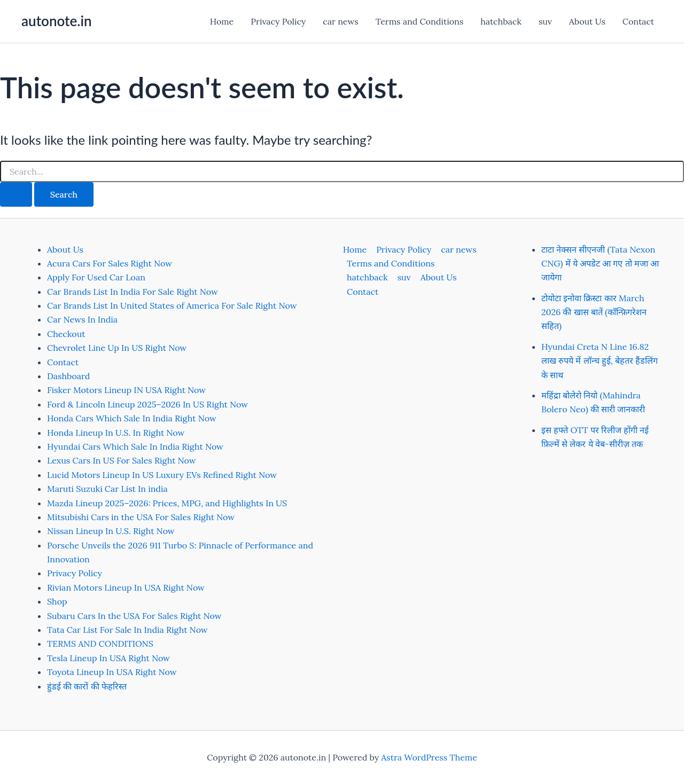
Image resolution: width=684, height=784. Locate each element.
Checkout (66, 334)
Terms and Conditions (419, 21)
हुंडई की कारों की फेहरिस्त (87, 686)
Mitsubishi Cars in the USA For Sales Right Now (141, 517)
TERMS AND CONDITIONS (100, 644)
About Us (587, 21)
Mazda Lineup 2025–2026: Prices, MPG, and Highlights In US (167, 503)
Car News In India (82, 319)
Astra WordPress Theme (429, 757)
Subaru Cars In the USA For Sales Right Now (134, 616)
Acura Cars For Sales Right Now (110, 263)
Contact (638, 21)
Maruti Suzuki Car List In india (107, 489)
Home (222, 21)
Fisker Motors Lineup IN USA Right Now (126, 390)
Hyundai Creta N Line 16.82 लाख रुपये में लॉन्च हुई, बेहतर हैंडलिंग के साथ (600, 361)
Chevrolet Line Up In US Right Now (117, 348)
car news (340, 21)
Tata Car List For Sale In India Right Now (127, 630)
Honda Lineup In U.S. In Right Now (116, 433)
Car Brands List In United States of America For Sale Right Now (172, 305)
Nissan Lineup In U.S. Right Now (111, 531)
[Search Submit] (16, 194)
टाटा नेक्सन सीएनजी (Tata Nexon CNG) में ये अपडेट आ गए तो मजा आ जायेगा (600, 264)
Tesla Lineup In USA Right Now (108, 658)
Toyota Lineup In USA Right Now (112, 672)
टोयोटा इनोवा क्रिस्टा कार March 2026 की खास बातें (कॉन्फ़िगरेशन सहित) (594, 312)
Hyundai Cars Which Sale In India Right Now (135, 446)
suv (545, 21)
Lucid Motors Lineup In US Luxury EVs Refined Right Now (162, 475)
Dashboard (68, 376)
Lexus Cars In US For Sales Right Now (122, 460)
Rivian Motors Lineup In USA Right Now (126, 587)
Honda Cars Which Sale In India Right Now (132, 418)
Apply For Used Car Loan (96, 277)
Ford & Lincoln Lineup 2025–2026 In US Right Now (147, 404)
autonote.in (56, 21)
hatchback (501, 21)
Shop (57, 601)
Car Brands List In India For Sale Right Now (133, 292)
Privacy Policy (278, 21)
